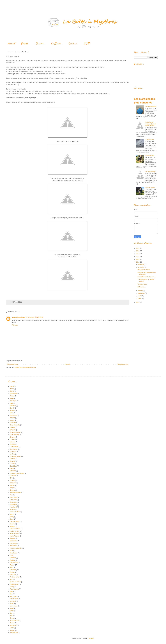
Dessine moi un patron (17, 473)
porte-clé (13, 575)
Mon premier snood (144, 270)
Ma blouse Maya (151, 172)
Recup (12, 587)
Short (12, 604)
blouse (12, 420)
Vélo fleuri (13, 625)
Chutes (12, 439)
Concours (13, 452)
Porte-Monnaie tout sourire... (147, 277)
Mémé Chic (14, 541)
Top (11, 616)
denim (12, 468)
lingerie (12, 524)
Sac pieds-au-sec (151, 106)
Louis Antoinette (15, 529)
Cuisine (41, 43)
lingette (12, 526)
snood (12, 608)
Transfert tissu (15, 621)
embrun (13, 485)
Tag (11, 613)
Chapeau (13, 430)
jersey (12, 517)
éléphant (13, 483)
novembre (141, 267)
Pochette (13, 570)
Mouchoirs (13, 546)
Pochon (13, 572)
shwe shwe (14, 606)
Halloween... (141, 287)
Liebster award (15, 521)
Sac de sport (14, 599)
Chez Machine (15, 435)
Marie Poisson (15, 536)
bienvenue (13, 415)
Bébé (12, 413)
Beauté (25, 43)
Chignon (13, 437)
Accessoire (14, 394)
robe (12, 592)
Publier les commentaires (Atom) (25, 368)
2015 (138, 259)
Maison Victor (14, 534)
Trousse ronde (142, 284)
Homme (13, 510)
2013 (138, 302)
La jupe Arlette (150, 188)
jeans (12, 514)
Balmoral (13, 406)
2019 (138, 248)
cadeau (12, 427)
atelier (12, 398)
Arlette (12, 396)
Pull (11, 579)
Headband (13, 507)
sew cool (13, 601)
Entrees (13, 490)
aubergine (13, 401)
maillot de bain (15, 531)
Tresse (12, 623)
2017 (138, 254)
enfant (12, 488)
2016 (138, 257)
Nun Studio (14, 553)
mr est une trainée (16, 548)
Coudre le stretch (15, 456)
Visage (12, 630)
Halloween (13, 505)
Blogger (91, 638)
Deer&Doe (13, 466)
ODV (12, 555)
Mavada (13, 538)
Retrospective (14, 589)
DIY (87, 43)
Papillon (13, 560)
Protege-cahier (15, 577)
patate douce (14, 563)
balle (12, 403)
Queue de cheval (15, 582)
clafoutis (13, 442)
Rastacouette (14, 584)
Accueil (11, 43)
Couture (73, 43)
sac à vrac (13, 596)
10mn (12, 389)
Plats (12, 567)
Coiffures (57, 43)
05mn (12, 386)
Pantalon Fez (150, 156)
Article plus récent (12, 364)
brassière (13, 423)
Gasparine (13, 500)
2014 (138, 262)
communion (14, 449)
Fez (11, 495)
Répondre (15, 325)
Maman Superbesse (19, 317)
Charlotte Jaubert (16, 432)
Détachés (13, 476)
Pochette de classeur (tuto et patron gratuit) (151, 124)
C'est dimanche (15, 425)
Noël (12, 550)
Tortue (12, 618)
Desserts (13, 471)
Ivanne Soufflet (15, 512)
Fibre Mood (14, 497)
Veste (12, 628)
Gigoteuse (13, 502)
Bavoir (12, 408)
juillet (140, 299)
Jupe (12, 519)
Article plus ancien (123, 364)
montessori (14, 543)
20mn (12, 391)
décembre (141, 264)
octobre (140, 290)
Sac (11, 594)
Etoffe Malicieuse (15, 493)
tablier (12, 611)
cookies (13, 454)
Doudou (13, 481)
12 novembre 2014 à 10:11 (34, 317)
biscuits (12, 418)
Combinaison (150, 140)
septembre (141, 293)
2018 (138, 251)
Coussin (13, 459)
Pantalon (13, 558)
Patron (12, 565)
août (139, 296)
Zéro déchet (14, 633)
